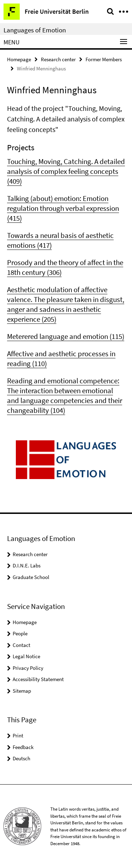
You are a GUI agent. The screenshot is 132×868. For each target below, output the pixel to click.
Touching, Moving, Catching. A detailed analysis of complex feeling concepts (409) (66, 171)
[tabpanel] (66, 259)
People (20, 633)
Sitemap (22, 691)
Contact (21, 645)
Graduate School (31, 577)
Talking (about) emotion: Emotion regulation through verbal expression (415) (63, 208)
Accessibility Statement (38, 679)
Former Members (104, 59)
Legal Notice (26, 656)
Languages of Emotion (35, 30)
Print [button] (18, 735)
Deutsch (21, 758)
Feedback (23, 747)
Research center (58, 59)
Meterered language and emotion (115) (66, 336)
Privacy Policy (28, 668)
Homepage (19, 59)
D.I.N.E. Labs (27, 565)
